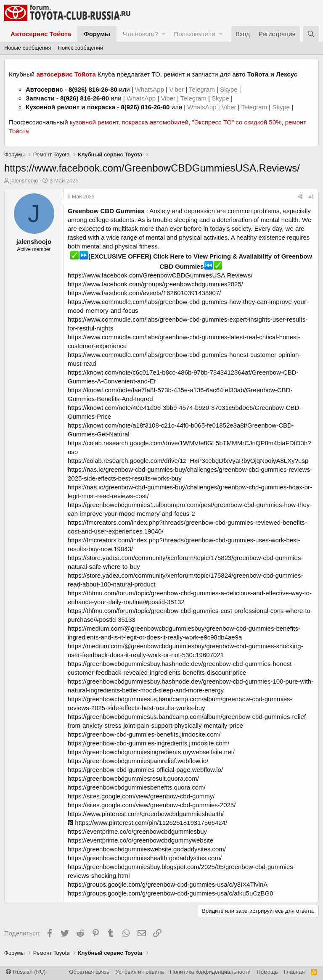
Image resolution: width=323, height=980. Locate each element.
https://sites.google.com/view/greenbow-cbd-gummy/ (141, 796)
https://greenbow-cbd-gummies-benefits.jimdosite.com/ (144, 734)
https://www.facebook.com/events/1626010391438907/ (144, 293)
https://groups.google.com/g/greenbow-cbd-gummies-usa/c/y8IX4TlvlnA (168, 884)
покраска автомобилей (155, 122)
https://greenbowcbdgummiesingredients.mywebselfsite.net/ (151, 752)
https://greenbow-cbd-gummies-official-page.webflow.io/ (145, 770)
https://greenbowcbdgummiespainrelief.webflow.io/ (138, 761)
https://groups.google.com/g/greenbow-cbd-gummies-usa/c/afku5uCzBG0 (171, 893)
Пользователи (194, 34)
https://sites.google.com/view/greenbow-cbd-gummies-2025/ (152, 805)
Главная (294, 972)
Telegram (203, 89)
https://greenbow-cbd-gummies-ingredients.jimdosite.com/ (148, 743)
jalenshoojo (24, 181)
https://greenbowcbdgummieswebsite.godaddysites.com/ (147, 849)
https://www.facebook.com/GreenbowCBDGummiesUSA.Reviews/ (160, 275)
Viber (176, 89)
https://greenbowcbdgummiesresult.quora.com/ (133, 778)
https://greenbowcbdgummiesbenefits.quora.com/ (137, 787)
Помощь (267, 972)
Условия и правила (140, 972)
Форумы (97, 34)
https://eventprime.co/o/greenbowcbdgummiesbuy (137, 831)
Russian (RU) (26, 972)
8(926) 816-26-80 (93, 89)
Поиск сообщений (81, 48)
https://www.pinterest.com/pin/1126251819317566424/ (147, 823)
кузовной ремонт (94, 122)
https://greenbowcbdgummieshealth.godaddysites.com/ (145, 858)
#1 (311, 197)
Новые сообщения (28, 48)
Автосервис (44, 89)
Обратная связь (89, 972)
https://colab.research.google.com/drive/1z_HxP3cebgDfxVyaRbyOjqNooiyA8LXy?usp (188, 461)
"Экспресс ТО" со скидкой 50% (237, 122)
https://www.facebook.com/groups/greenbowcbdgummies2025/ (155, 284)
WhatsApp (150, 89)
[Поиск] (311, 34)
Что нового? (140, 34)
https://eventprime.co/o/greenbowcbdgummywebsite (140, 840)
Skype (230, 89)
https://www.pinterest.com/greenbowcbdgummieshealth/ (146, 814)
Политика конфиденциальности (210, 972)
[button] (163, 34)
